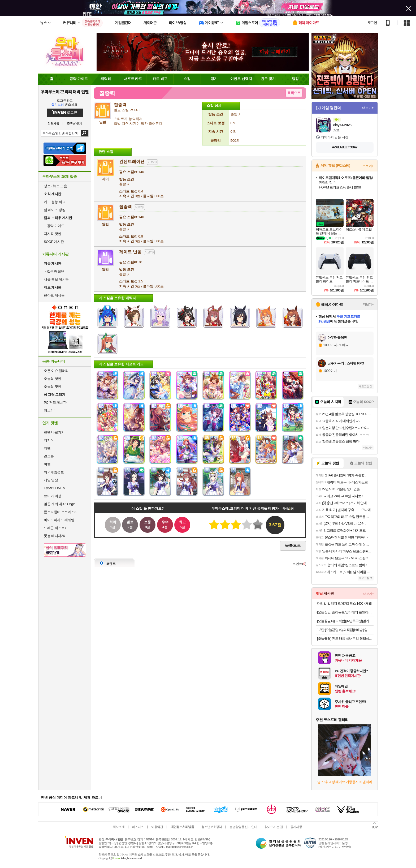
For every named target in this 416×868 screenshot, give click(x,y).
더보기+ (368, 108)
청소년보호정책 (212, 827)
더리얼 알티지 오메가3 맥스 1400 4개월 (344, 603)
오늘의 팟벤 (53, 387)
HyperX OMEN (54, 488)
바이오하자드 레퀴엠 (59, 520)
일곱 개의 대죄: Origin (60, 504)
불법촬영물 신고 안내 (243, 827)
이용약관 (157, 827)
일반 (105, 222)
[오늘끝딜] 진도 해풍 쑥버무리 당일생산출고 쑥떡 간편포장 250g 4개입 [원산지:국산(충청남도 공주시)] (345, 639)
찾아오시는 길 (274, 827)
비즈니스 (138, 827)
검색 (84, 133)
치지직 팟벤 (53, 234)
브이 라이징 (53, 496)
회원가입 (53, 124)
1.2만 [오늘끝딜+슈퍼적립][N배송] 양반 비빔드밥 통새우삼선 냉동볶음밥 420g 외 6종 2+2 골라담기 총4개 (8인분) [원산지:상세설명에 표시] (345, 630)
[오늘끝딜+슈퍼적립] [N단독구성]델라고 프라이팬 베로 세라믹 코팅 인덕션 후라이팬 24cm (345, 621)
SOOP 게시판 (54, 242)
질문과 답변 (54, 271)
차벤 (47, 448)
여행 (47, 464)
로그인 (372, 23)
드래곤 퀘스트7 (55, 528)
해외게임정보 (54, 472)
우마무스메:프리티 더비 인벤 (65, 92)
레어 (105, 177)
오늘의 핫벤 (53, 379)
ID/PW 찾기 (75, 124)
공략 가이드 (54, 226)
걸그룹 (49, 456)
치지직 (49, 440)
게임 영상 (51, 480)
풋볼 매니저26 (54, 536)
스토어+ (368, 166)
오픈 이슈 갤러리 (56, 371)
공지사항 (296, 827)
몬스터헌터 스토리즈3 (60, 512)
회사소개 (119, 827)
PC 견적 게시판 (55, 403)
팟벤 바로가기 (54, 432)
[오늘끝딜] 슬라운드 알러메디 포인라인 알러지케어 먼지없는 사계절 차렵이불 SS (345, 612)
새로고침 (364, 386)
